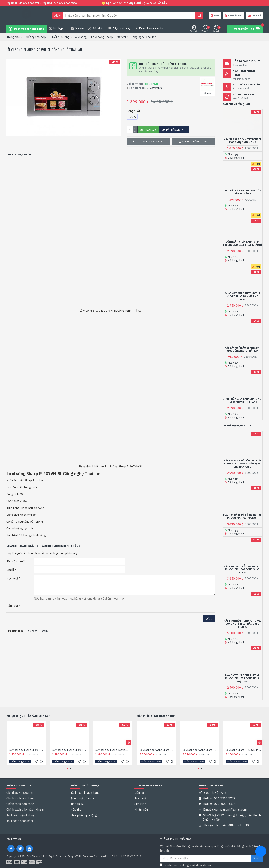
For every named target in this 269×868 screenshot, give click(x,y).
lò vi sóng (32, 621)
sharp (45, 621)
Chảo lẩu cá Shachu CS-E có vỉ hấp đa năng (243, 192)
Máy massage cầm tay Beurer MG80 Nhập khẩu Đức (243, 141)
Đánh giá (12, 600)
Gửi (208, 613)
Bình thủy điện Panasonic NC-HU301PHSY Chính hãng (243, 401)
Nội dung (12, 574)
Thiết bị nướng (60, 37)
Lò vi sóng (80, 37)
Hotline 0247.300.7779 (150, 142)
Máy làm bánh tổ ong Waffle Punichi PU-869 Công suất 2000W (242, 570)
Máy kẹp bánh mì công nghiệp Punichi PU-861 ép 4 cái (242, 517)
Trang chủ (13, 37)
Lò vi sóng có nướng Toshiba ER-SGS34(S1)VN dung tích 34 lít (113, 750)
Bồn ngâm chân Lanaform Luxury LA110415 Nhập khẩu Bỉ (243, 243)
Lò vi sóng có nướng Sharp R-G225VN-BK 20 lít (70, 750)
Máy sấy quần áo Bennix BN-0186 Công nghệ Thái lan (242, 349)
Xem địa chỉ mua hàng (195, 142)
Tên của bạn (15, 557)
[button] (129, 742)
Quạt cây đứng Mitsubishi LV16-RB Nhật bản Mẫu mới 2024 (243, 296)
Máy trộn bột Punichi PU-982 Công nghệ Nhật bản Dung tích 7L (243, 624)
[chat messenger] (261, 852)
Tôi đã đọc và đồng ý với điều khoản (191, 860)
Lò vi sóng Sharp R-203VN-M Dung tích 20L (244, 750)
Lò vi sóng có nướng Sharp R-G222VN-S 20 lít (27, 750)
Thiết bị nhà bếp (35, 37)
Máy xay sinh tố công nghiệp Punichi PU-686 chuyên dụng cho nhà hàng (242, 464)
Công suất (133, 111)
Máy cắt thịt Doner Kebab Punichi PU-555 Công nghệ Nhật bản (242, 678)
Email (10, 566)
